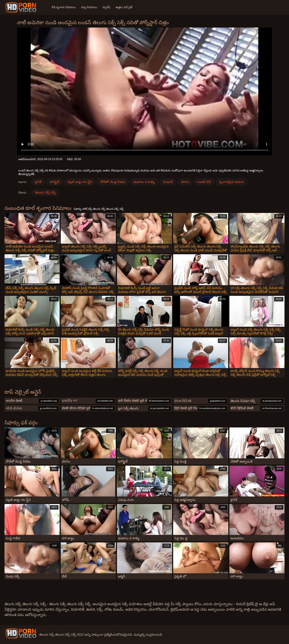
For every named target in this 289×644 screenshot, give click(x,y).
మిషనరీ (168, 182)
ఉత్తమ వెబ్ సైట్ (124, 7)
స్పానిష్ (106, 7)
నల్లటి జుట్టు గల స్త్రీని (80, 182)
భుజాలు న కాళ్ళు (144, 182)
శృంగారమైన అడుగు (231, 182)
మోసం (185, 182)
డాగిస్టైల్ (54, 182)
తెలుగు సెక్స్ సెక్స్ (45, 192)
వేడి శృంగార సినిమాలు (64, 7)
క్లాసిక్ (38, 182)
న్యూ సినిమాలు (89, 7)
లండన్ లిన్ (204, 182)
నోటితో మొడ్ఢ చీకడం (113, 182)
